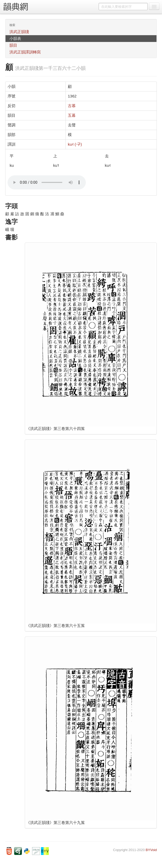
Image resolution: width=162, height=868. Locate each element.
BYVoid (151, 850)
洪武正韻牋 (19, 32)
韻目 (13, 45)
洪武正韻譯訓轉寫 (25, 52)
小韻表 (15, 38)
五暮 (72, 115)
